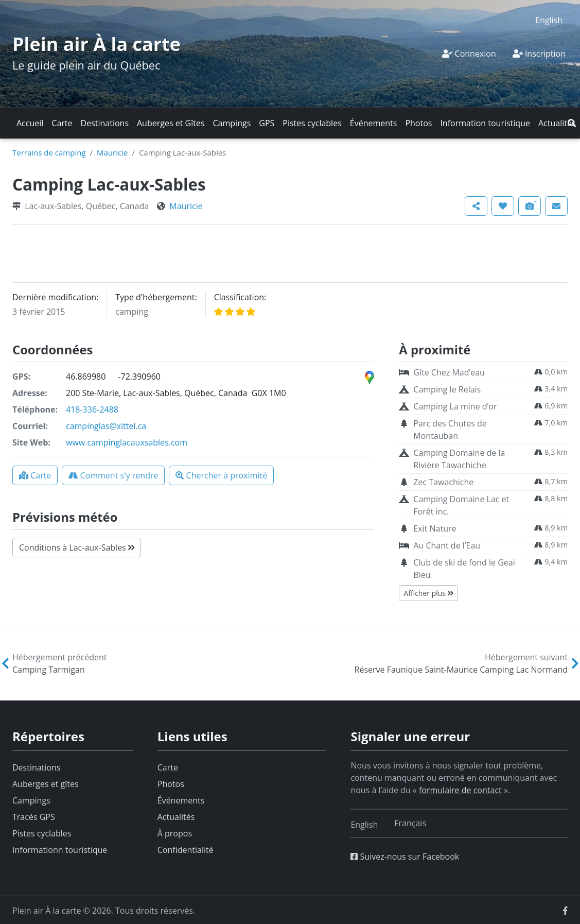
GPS (267, 123)
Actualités (557, 123)
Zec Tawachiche (443, 482)
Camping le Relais (447, 389)
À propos (175, 833)
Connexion (469, 54)
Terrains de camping (49, 152)
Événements (374, 123)
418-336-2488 (92, 409)
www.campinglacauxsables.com (127, 442)
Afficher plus (428, 593)
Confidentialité (186, 850)
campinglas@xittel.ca (106, 426)
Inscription (539, 54)
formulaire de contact (460, 790)
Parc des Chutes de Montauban (450, 430)
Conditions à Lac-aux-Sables (77, 547)
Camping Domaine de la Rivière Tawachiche (459, 459)
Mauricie (112, 152)
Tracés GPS (34, 817)
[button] (572, 123)
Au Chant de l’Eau (447, 545)
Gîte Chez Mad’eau (449, 372)
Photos (418, 123)
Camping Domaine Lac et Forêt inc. (461, 505)
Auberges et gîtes (46, 784)
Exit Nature (435, 528)
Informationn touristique (60, 850)
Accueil (30, 123)
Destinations (105, 123)
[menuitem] (549, 20)
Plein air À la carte (96, 44)
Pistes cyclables (312, 123)
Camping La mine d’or (455, 406)
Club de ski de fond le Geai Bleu (464, 569)
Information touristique (485, 123)
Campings (232, 123)
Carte (62, 123)
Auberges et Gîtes (171, 123)
